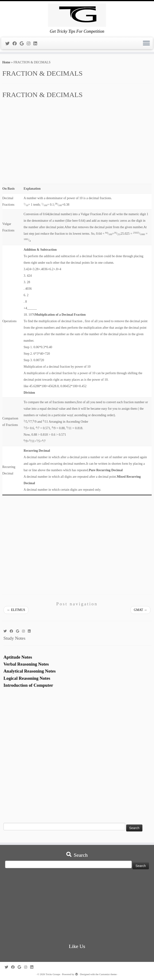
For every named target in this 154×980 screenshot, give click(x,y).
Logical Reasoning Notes (27, 682)
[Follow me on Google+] (23, 44)
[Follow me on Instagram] (30, 44)
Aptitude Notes (18, 661)
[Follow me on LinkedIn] (37, 44)
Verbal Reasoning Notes (26, 668)
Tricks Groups (53, 974)
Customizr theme (108, 974)
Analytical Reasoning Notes (30, 675)
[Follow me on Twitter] (9, 44)
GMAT (140, 610)
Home (6, 62)
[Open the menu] (146, 43)
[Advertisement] (77, 144)
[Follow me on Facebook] (16, 44)
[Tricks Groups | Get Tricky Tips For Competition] (77, 15)
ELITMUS (16, 610)
